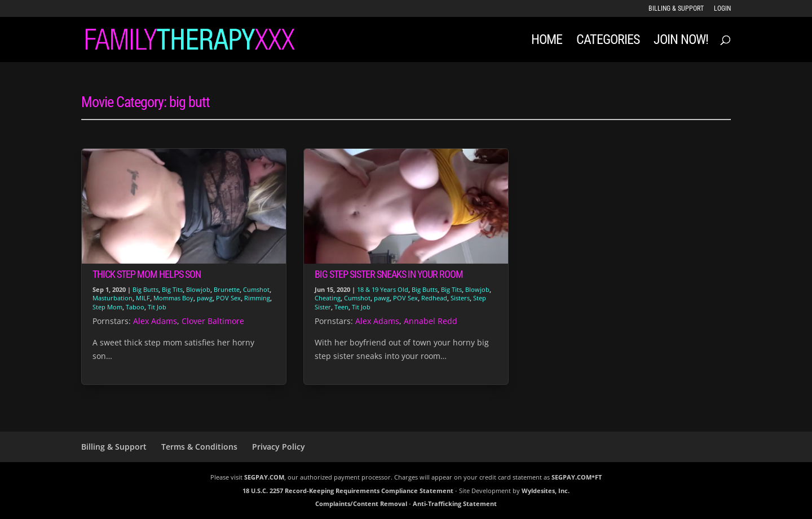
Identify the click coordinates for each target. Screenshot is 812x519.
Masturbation (112, 298)
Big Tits (172, 289)
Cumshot (256, 289)
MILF (143, 298)
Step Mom (107, 307)
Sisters (460, 298)
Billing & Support (676, 9)
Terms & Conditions (199, 447)
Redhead (434, 298)
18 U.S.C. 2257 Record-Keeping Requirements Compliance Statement (348, 491)
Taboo (135, 307)
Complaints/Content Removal (361, 504)
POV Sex (228, 298)
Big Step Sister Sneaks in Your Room (389, 274)
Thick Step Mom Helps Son (147, 274)
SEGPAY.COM (264, 477)
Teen (341, 307)
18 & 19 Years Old (383, 289)
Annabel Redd (431, 321)
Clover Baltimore (213, 321)
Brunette (227, 289)
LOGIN (722, 9)
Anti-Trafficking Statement (455, 504)
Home (547, 41)
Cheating (328, 298)
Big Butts (145, 289)
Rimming (257, 298)
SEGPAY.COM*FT (577, 477)
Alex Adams (155, 321)
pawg (205, 298)
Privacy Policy (279, 447)
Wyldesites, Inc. (546, 491)
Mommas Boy (173, 298)
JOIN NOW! (681, 41)
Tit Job (157, 307)
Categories (608, 41)
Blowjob (198, 289)
